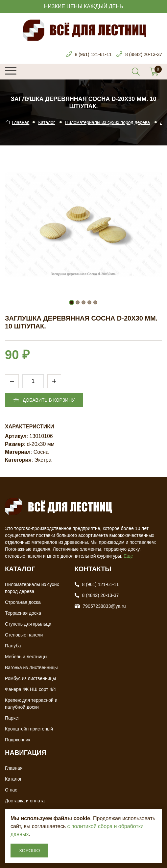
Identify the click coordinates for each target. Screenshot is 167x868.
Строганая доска (23, 602)
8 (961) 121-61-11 (93, 54)
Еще (128, 556)
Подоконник (18, 740)
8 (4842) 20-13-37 (144, 54)
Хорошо (29, 851)
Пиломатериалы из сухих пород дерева (107, 122)
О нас (11, 790)
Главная (17, 122)
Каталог (47, 122)
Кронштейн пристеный (29, 729)
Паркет (12, 718)
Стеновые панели (24, 635)
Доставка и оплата (25, 801)
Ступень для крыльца (28, 624)
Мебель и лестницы (26, 657)
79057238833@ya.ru (104, 606)
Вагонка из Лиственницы (31, 667)
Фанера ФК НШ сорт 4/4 (30, 689)
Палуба (13, 646)
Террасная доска (23, 613)
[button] (72, 302)
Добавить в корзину (44, 400)
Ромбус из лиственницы (30, 678)
